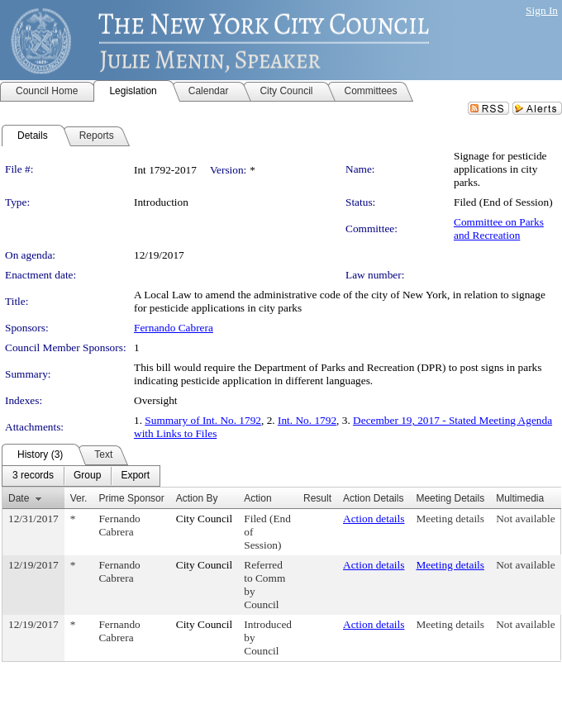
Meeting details (450, 519)
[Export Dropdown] (135, 476)
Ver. (79, 498)
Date (19, 498)
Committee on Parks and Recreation (499, 228)
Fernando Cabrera (174, 328)
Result (317, 498)
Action (257, 498)
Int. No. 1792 (307, 420)
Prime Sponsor (131, 498)
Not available (525, 519)
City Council (205, 519)
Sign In (542, 10)
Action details (374, 519)
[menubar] (81, 476)
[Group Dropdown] (87, 476)
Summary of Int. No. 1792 (203, 420)
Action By (197, 498)
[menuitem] (33, 476)
